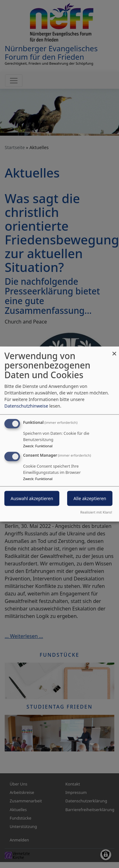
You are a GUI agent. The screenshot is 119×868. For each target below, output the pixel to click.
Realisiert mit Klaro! (96, 512)
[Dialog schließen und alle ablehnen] (114, 350)
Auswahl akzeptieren (32, 498)
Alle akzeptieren (90, 498)
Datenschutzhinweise (26, 406)
